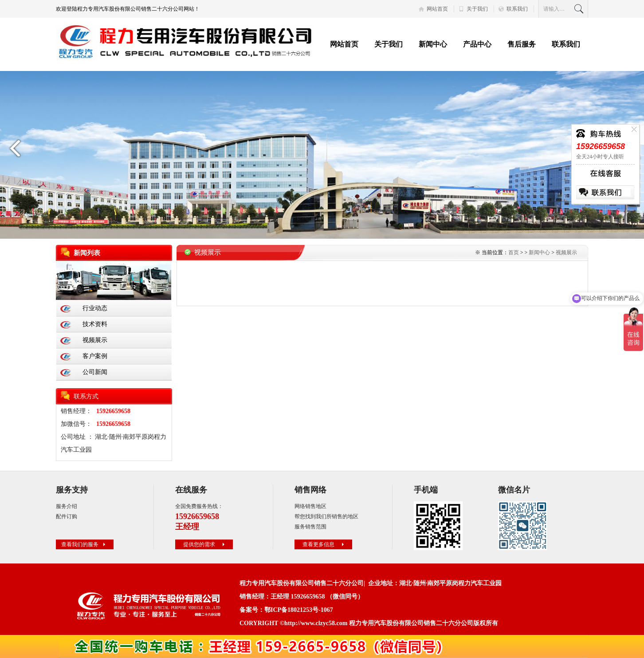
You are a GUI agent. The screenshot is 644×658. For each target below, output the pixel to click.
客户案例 (95, 356)
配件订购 (67, 516)
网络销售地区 (310, 506)
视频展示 (95, 340)
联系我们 (517, 9)
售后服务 (522, 44)
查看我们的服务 (84, 544)
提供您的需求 (205, 544)
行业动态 (95, 308)
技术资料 (95, 324)
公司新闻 (95, 372)
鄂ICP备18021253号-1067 (299, 610)
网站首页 (437, 9)
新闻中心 (433, 44)
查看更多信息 (324, 544)
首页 (514, 252)
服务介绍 (67, 506)
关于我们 (477, 9)
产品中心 (477, 44)
